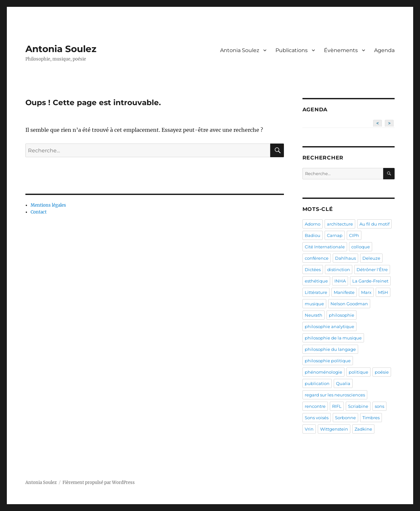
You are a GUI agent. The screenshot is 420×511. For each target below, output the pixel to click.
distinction (339, 269)
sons (379, 406)
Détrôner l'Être (372, 269)
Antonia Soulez (61, 49)
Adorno (313, 224)
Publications (292, 50)
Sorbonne (345, 418)
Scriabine (358, 406)
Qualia (343, 383)
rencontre (315, 406)
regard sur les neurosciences (335, 395)
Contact (39, 212)
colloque (361, 247)
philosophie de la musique (333, 338)
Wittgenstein (334, 429)
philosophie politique (328, 361)
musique (314, 304)
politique (358, 372)
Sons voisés (317, 418)
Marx (366, 292)
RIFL (337, 406)
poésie (382, 372)
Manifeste (344, 292)
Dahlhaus (345, 258)
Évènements (341, 50)
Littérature (316, 292)
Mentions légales (48, 205)
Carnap (335, 235)
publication (317, 383)
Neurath (314, 315)
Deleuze (371, 258)
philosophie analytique (329, 326)
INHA (340, 281)
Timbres (371, 418)
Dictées (313, 269)
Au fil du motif (374, 224)
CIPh (354, 235)
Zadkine (363, 429)
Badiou (313, 235)
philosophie (342, 315)
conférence (317, 258)
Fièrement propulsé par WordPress (99, 483)
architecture (340, 224)
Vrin (309, 429)
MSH (383, 292)
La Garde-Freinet (370, 281)
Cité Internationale (325, 247)
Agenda (384, 50)
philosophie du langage (330, 349)
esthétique (316, 281)
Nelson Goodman (349, 304)
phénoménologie (323, 372)
